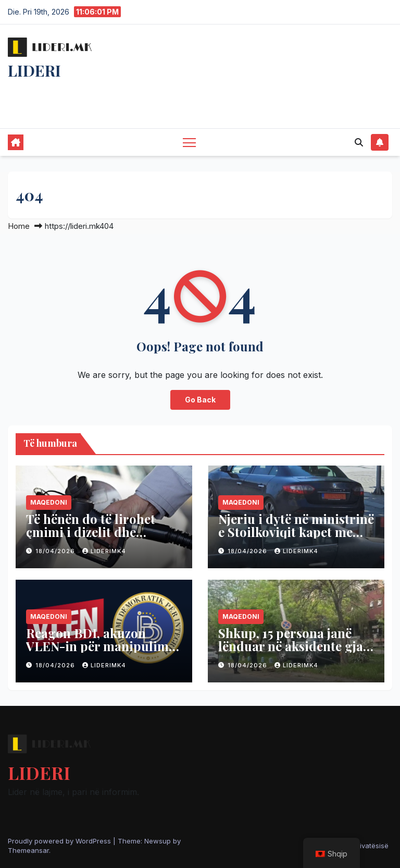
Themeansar (28, 850)
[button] (359, 142)
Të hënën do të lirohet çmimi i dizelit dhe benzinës (91, 532)
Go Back (200, 400)
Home (19, 226)
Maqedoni (49, 502)
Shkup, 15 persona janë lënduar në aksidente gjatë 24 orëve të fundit (296, 646)
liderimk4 (104, 551)
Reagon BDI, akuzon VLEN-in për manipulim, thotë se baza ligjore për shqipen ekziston (99, 652)
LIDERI (34, 70)
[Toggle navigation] (189, 142)
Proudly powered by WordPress (60, 841)
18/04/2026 (56, 551)
